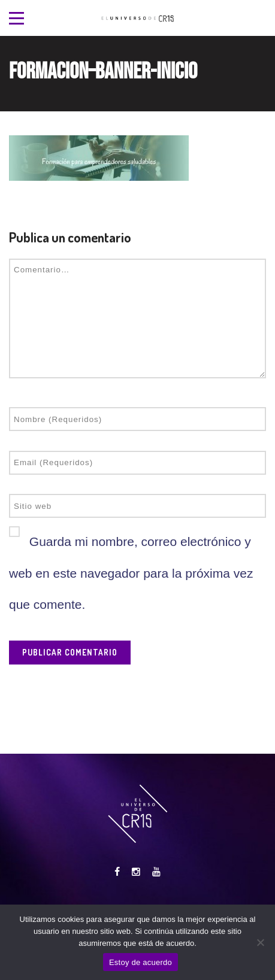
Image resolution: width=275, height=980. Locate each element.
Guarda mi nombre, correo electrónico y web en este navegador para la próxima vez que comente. (131, 573)
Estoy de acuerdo (140, 962)
